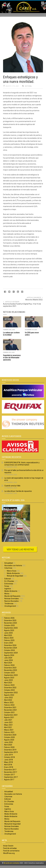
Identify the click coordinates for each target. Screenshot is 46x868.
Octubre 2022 (9, 690)
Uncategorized (10, 606)
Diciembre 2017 (10, 770)
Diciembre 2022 (10, 688)
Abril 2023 (8, 683)
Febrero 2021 (9, 732)
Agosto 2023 (9, 678)
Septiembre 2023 (11, 675)
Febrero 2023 (9, 685)
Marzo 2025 (9, 638)
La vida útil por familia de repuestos (18, 491)
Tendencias (9, 604)
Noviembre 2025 (11, 623)
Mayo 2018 (8, 762)
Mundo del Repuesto (12, 596)
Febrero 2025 (9, 640)
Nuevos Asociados (12, 601)
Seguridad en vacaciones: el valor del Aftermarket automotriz (12, 358)
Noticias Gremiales (12, 599)
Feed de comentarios (11, 851)
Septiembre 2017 (11, 777)
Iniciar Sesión (8, 846)
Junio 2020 (8, 742)
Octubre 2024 (9, 650)
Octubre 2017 (9, 775)
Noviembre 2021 (11, 710)
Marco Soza (12, 571)
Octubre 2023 (9, 673)
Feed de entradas (10, 848)
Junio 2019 (8, 755)
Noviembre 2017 (11, 772)
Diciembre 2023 (10, 668)
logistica (8, 589)
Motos (7, 594)
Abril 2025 (8, 635)
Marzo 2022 (9, 703)
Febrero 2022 (9, 705)
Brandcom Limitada (11, 863)
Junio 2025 (8, 633)
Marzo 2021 (9, 730)
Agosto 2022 (9, 695)
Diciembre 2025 (10, 620)
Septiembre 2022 (11, 693)
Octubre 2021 (9, 712)
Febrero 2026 (9, 618)
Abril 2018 (8, 765)
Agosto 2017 (9, 780)
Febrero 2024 (9, 665)
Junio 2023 (8, 680)
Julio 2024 (8, 658)
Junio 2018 (8, 760)
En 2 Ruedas (9, 581)
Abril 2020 (8, 745)
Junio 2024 (8, 660)
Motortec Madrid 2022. (34, 300)
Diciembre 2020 (10, 735)
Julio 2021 (8, 720)
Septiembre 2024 (11, 653)
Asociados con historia (13, 565)
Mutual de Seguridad (15, 576)
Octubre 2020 (9, 737)
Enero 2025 (9, 643)
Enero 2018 (9, 767)
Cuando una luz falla (12, 486)
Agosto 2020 (9, 740)
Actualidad (9, 563)
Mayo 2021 (8, 725)
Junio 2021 (8, 722)
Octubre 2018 (9, 757)
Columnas (8, 568)
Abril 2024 (8, 663)
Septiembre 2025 (11, 628)
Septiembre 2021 (11, 715)
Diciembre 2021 (10, 707)
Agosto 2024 (9, 655)
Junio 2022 (8, 698)
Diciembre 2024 (10, 645)
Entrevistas (9, 584)
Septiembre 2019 (11, 752)
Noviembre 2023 (11, 670)
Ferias (7, 586)
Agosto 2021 (9, 717)
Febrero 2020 (9, 747)
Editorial (28, 86)
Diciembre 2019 (10, 750)
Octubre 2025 (9, 625)
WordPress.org (9, 853)
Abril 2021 (8, 727)
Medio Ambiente (13, 573)
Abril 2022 (8, 700)
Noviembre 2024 (11, 648)
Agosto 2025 (9, 630)
